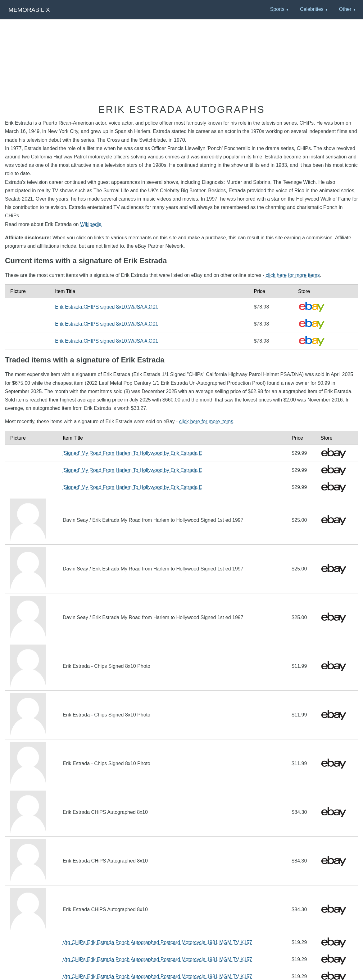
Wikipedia (91, 224)
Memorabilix (29, 10)
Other (345, 9)
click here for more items (293, 275)
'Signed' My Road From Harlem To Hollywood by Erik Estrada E (133, 453)
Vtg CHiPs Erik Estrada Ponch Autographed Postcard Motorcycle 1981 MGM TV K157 (157, 942)
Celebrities (312, 9)
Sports (277, 9)
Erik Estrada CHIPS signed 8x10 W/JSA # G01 (107, 307)
